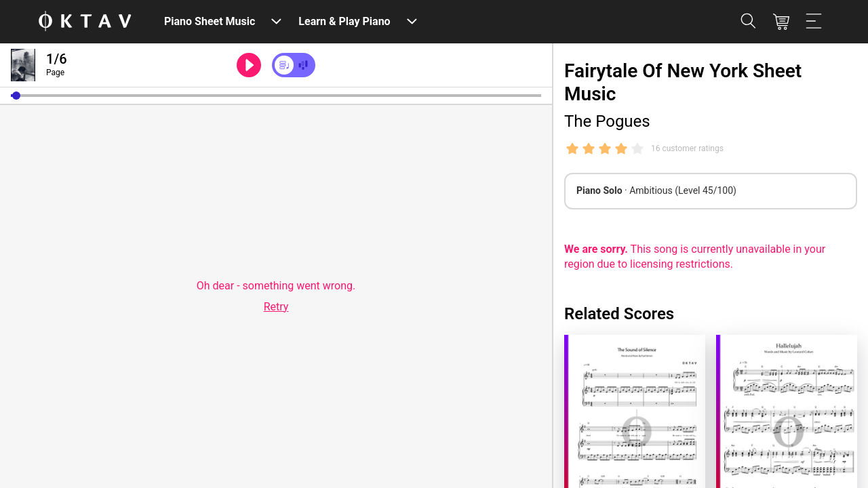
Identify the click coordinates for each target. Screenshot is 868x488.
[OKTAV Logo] (85, 22)
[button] (16, 96)
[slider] (276, 96)
